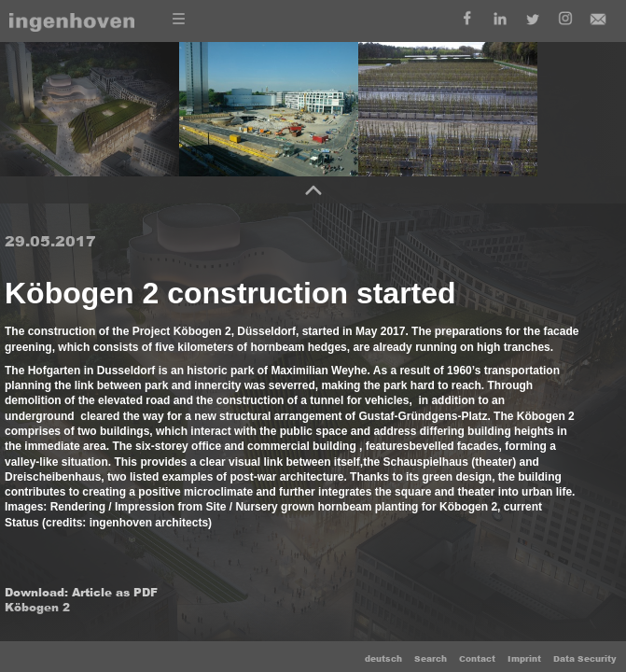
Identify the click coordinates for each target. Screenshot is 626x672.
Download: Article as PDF (81, 593)
